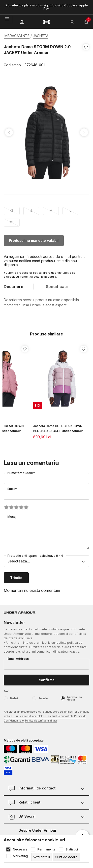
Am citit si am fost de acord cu (46, 716)
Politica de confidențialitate (41, 721)
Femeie (43, 698)
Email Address (18, 659)
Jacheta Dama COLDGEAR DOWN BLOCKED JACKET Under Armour (58, 428)
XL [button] (12, 222)
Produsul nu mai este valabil (34, 240)
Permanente (46, 849)
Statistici (72, 849)
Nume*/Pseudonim (21, 473)
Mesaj (12, 517)
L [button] (71, 211)
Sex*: (7, 691)
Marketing (20, 856)
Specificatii (57, 287)
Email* (12, 489)
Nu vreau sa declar (75, 698)
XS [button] (12, 211)
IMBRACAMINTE (17, 36)
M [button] (51, 211)
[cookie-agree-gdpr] (66, 857)
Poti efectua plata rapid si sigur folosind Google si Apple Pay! (47, 7)
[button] (86, 56)
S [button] (31, 211)
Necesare (20, 849)
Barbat (14, 698)
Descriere (14, 287)
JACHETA (41, 36)
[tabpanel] (46, 133)
